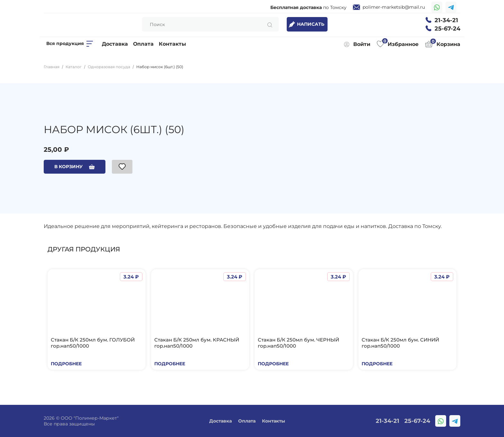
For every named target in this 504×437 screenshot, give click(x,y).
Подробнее (66, 364)
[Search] (210, 24)
